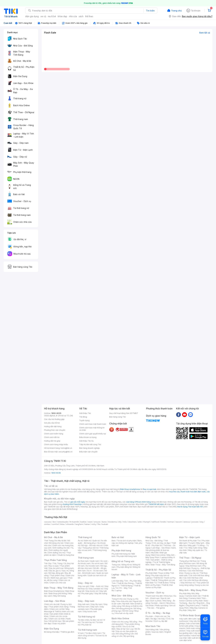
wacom (179, 522)
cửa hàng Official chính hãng (138, 502)
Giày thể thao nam (193, 566)
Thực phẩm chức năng (59, 607)
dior (54, 522)
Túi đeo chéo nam (93, 633)
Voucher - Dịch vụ (155, 593)
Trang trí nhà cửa (119, 599)
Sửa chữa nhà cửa (124, 601)
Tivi (186, 548)
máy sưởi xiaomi (194, 631)
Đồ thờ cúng (128, 611)
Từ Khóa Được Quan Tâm (192, 615)
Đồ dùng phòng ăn (124, 608)
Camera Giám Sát (193, 596)
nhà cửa (73, 16)
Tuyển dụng (84, 420)
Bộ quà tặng (129, 636)
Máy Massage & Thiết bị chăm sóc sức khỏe (59, 611)
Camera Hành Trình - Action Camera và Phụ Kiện (193, 599)
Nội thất (126, 604)
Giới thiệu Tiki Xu (86, 441)
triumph (147, 522)
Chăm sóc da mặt (52, 604)
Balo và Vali (118, 537)
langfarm (79, 524)
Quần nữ (96, 541)
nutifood (155, 522)
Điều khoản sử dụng (88, 437)
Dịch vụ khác (156, 601)
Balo (114, 541)
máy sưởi (183, 619)
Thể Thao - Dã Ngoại (190, 558)
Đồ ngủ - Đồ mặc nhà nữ (92, 545)
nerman (171, 522)
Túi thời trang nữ (86, 617)
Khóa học (168, 596)
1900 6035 (56, 473)
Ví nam (81, 633)
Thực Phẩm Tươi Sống (55, 560)
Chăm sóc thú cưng (120, 622)
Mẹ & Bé (155, 553)
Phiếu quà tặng (162, 605)
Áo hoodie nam (92, 566)
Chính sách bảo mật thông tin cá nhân (92, 429)
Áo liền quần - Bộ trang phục (92, 542)
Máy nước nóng (196, 548)
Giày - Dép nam (86, 601)
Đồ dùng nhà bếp (52, 632)
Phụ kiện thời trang (121, 551)
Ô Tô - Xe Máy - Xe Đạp (158, 613)
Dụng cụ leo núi (202, 585)
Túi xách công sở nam (91, 634)
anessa (187, 522)
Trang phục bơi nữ (90, 548)
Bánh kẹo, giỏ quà (59, 578)
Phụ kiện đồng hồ (124, 567)
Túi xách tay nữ (88, 622)
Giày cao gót (83, 586)
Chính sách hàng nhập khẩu (56, 444)
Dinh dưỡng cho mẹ (57, 553)
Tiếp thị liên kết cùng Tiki (90, 444)
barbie (83, 522)
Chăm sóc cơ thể (57, 609)
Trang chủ (176, 11)
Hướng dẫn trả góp (52, 441)
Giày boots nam (90, 611)
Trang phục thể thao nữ (189, 561)
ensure (97, 522)
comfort (55, 524)
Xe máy (162, 619)
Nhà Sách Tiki (153, 626)
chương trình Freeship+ (72, 504)
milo (125, 522)
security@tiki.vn (65, 452)
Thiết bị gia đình (67, 632)
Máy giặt (192, 545)
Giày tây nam (97, 604)
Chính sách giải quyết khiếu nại (93, 434)
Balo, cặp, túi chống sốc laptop (127, 542)
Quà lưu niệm (158, 632)
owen (90, 522)
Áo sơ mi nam (98, 563)
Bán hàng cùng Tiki (118, 417)
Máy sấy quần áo (196, 550)
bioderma (113, 522)
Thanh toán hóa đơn (154, 596)
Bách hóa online (158, 555)
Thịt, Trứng (58, 563)
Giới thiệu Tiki (85, 413)
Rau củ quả (54, 566)
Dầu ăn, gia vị (55, 571)
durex (104, 522)
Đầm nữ (88, 541)
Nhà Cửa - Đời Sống (122, 596)
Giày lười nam (84, 604)
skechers (132, 522)
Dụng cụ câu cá (192, 573)
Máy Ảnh (192, 610)
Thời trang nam (86, 558)
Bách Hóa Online (120, 618)
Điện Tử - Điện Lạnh (190, 537)
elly (120, 522)
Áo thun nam (83, 561)
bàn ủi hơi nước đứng (195, 623)
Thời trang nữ (85, 537)
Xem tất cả (205, 33)
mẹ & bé (52, 16)
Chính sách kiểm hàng (54, 434)
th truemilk (74, 522)
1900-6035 (56, 413)
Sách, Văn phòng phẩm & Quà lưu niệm (161, 550)
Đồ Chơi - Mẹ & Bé (53, 537)
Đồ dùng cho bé (56, 543)
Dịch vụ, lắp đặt (161, 621)
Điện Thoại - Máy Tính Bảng (59, 588)
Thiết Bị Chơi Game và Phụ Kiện (159, 586)
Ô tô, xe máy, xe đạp (161, 543)
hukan (87, 524)
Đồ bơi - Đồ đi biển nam (92, 572)
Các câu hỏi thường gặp (54, 419)
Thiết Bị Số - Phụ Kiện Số (161, 544)
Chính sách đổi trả (52, 437)
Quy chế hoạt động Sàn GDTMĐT (124, 413)
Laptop (118, 590)
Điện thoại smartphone (130, 489)
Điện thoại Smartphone (54, 591)
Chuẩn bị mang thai (66, 555)
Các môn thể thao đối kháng (196, 580)
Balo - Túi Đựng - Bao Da (194, 602)
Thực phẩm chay (57, 575)
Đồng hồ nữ (127, 565)
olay (202, 522)
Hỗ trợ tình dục (55, 621)
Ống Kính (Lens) (193, 605)
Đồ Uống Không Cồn (125, 634)
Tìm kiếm (150, 11)
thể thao (89, 16)
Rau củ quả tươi (150, 489)
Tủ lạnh (192, 543)
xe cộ (43, 16)
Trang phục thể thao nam (193, 562)
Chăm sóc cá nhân (57, 619)
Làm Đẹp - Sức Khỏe (55, 601)
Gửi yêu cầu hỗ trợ (52, 423)
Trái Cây (48, 563)
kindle (163, 522)
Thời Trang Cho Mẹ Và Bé (55, 541)
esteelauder (63, 522)
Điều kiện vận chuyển (88, 452)
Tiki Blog (83, 417)
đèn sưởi (192, 619)
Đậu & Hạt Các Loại (125, 629)
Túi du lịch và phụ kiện (127, 541)
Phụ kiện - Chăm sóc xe (156, 616)
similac (47, 524)
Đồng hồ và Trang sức (123, 561)
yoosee (195, 522)
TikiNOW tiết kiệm (156, 504)
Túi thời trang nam (87, 630)
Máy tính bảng (60, 596)
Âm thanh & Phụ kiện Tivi (190, 541)
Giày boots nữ (92, 591)
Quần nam (95, 561)
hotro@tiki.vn (66, 448)
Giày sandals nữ (96, 589)
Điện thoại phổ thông (58, 593)
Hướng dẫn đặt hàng (53, 426)
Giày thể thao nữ (188, 583)
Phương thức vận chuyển (55, 430)
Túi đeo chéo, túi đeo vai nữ (90, 620)
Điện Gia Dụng (52, 629)
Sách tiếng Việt (152, 630)
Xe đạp (154, 619)
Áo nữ (80, 541)
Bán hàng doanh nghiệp (89, 448)
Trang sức (116, 565)
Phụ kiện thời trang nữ (121, 554)
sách (81, 16)
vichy (94, 524)
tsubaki (105, 524)
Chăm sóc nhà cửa (58, 583)
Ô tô (168, 619)
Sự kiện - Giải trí (158, 603)
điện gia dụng (32, 16)
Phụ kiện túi (86, 625)
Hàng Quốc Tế (153, 537)
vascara (48, 522)
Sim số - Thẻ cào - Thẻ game (160, 607)
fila (99, 524)
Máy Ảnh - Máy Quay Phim (193, 590)
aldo (140, 522)
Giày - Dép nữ (85, 583)
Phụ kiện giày (87, 593)
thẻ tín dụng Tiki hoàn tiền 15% (190, 507)
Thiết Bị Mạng (126, 586)
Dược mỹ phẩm (59, 623)
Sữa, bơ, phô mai (56, 568)
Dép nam (95, 607)
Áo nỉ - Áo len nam (95, 571)
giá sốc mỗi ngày (78, 502)
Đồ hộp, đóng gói (56, 573)
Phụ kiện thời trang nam (127, 556)
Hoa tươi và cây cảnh (124, 613)
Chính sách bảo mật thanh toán (93, 424)
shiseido (70, 524)
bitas (62, 524)
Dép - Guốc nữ (97, 586)
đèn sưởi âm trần (195, 638)
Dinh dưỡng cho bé (61, 548)
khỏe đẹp (62, 16)
